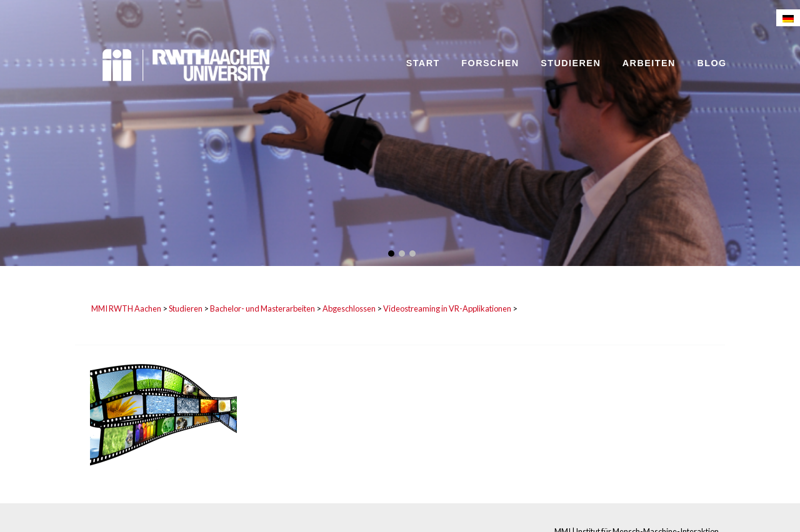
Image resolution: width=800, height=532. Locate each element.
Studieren (571, 63)
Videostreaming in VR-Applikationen (447, 308)
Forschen (490, 63)
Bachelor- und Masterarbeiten (262, 308)
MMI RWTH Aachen (126, 308)
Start (423, 63)
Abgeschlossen (349, 308)
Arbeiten (649, 63)
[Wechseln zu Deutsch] (788, 18)
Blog (712, 63)
